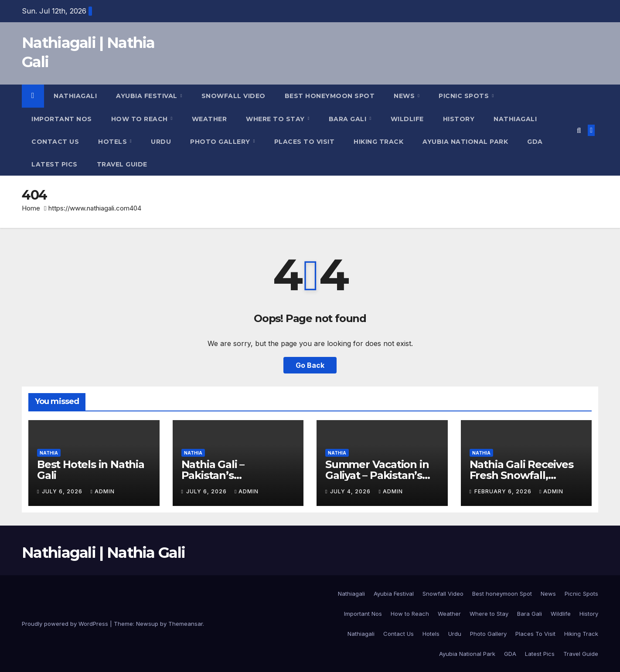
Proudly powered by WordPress (66, 624)
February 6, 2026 (504, 491)
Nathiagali (75, 96)
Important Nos (62, 119)
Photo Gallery (221, 142)
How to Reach (141, 119)
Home (31, 208)
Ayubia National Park (465, 142)
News (405, 96)
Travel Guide (122, 164)
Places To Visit (305, 142)
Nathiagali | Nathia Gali (103, 553)
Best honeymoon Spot (330, 96)
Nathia (49, 453)
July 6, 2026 (63, 491)
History (459, 119)
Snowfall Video (233, 96)
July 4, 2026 (351, 491)
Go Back (310, 365)
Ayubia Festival (148, 96)
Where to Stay (276, 119)
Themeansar (186, 624)
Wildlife (407, 119)
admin (102, 491)
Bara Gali (349, 119)
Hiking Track (378, 142)
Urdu (161, 142)
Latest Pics (55, 164)
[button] (579, 130)
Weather (210, 119)
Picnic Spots (465, 96)
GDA (535, 142)
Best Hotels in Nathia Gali (91, 470)
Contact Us (55, 142)
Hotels (114, 142)
